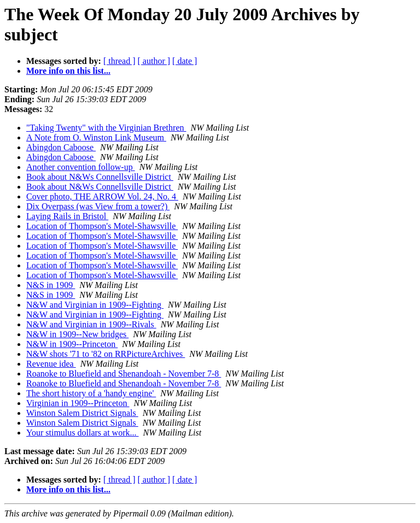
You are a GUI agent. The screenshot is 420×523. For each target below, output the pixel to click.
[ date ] (185, 61)
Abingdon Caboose (61, 147)
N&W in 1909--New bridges (77, 334)
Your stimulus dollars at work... (83, 433)
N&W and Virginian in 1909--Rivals (91, 324)
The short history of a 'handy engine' (91, 393)
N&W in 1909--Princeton (72, 344)
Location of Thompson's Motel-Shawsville (102, 226)
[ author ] (154, 61)
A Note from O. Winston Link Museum (96, 137)
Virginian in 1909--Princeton (78, 403)
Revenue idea (51, 364)
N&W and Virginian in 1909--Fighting (95, 305)
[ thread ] (119, 61)
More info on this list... (68, 71)
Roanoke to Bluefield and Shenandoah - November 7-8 (124, 374)
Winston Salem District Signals (82, 413)
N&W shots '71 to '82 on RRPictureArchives (106, 354)
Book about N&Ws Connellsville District (100, 177)
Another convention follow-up (81, 167)
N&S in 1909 (51, 285)
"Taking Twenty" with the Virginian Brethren (106, 128)
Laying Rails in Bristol (67, 216)
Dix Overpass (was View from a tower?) (98, 206)
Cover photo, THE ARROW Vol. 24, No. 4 (102, 196)
